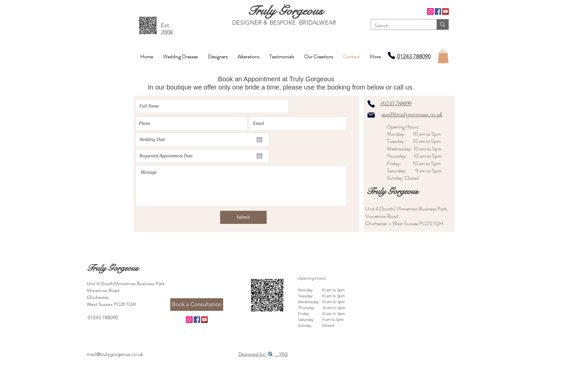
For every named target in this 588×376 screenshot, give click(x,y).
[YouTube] (446, 11)
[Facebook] (438, 11)
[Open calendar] (259, 140)
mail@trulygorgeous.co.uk (412, 115)
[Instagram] (430, 11)
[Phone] (391, 55)
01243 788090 (414, 56)
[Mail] (371, 115)
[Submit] (243, 217)
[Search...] (399, 26)
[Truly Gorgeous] (285, 11)
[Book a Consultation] (197, 305)
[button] (443, 57)
